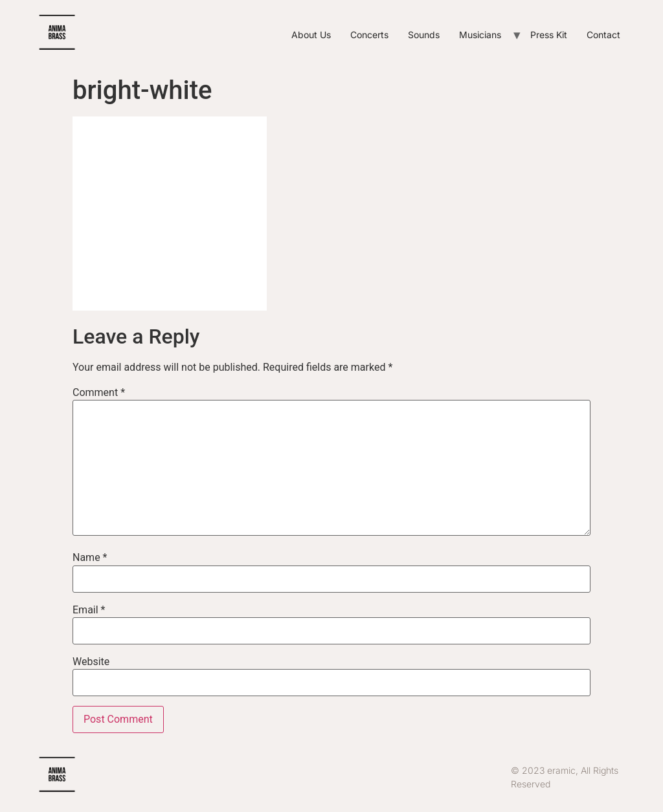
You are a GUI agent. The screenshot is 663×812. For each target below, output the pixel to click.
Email (89, 610)
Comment (99, 393)
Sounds (424, 35)
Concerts (369, 35)
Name (90, 558)
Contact (603, 35)
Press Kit (549, 35)
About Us (311, 35)
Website (91, 662)
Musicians (480, 35)
